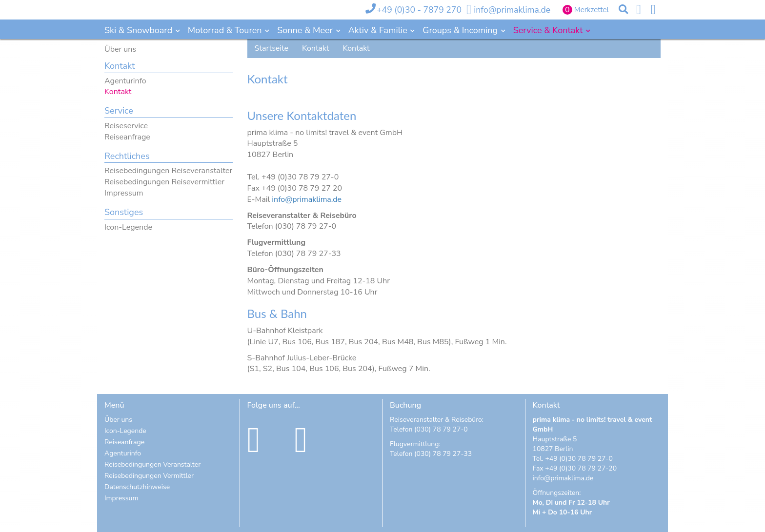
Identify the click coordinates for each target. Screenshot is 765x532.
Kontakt (120, 66)
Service (119, 111)
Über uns (120, 49)
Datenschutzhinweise (137, 487)
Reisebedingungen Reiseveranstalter (168, 171)
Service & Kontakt (549, 30)
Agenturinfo (125, 81)
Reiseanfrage (127, 137)
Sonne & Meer (306, 30)
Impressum (124, 193)
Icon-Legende (128, 227)
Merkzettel (592, 10)
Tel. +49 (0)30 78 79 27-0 (573, 459)
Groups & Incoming (461, 30)
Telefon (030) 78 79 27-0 (429, 429)
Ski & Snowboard (140, 30)
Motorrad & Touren (226, 30)
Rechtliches (127, 156)
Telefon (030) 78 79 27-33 (431, 454)
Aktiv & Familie (379, 30)
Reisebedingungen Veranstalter (152, 464)
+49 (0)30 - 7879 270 (419, 10)
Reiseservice (126, 126)
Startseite (272, 48)
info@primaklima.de (512, 10)
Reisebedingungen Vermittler (149, 476)
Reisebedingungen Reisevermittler (164, 182)
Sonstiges (124, 212)
